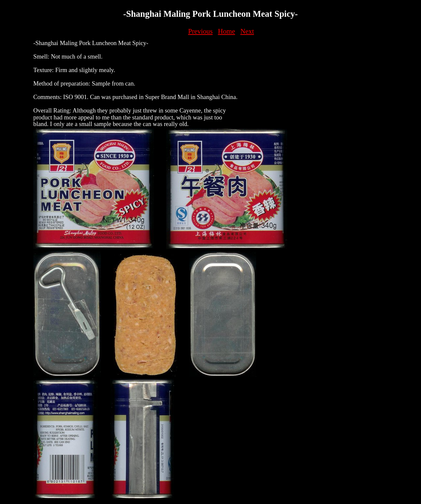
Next (247, 31)
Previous (200, 31)
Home (227, 31)
